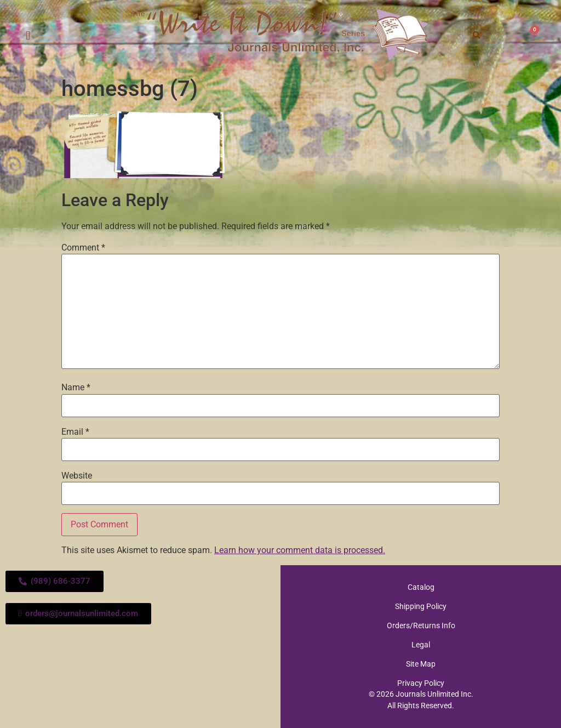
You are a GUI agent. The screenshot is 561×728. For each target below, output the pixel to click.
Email (75, 432)
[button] (28, 36)
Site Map (421, 664)
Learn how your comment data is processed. (300, 550)
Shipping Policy (421, 606)
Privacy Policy (421, 683)
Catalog (421, 587)
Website (77, 476)
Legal (421, 645)
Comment (83, 248)
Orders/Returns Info (421, 625)
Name (76, 388)
